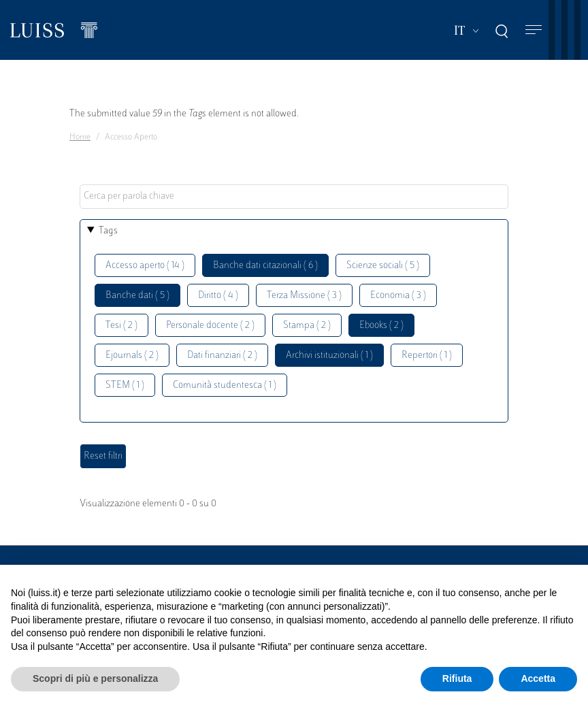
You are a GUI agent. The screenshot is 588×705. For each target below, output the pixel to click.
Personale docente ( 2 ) (210, 326)
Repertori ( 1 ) (427, 356)
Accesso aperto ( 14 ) (145, 266)
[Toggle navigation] (534, 30)
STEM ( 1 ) (125, 386)
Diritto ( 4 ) (218, 296)
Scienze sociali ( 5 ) (383, 266)
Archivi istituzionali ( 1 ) (329, 356)
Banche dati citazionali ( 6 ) (265, 266)
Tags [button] (108, 231)
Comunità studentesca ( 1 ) (225, 386)
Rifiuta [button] (457, 678)
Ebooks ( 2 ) (381, 326)
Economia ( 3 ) (398, 296)
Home (80, 137)
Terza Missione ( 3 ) (304, 296)
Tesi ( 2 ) (121, 326)
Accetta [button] (538, 678)
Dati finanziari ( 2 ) (222, 356)
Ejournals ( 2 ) (132, 356)
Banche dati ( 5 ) (137, 296)
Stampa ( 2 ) (307, 326)
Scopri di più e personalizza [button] (95, 678)
